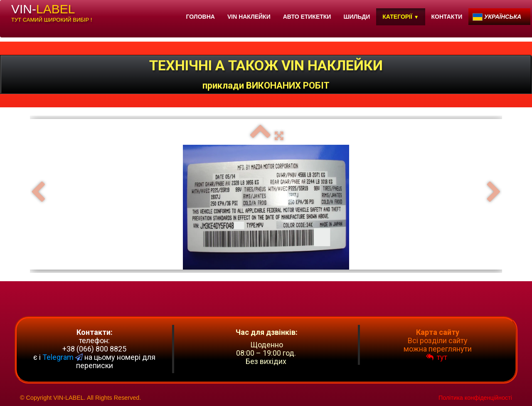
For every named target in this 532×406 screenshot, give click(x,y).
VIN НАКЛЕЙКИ (249, 17)
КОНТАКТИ (447, 17)
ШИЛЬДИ (357, 17)
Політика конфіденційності (475, 398)
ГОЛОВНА (201, 17)
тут (437, 357)
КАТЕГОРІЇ (400, 17)
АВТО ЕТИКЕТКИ (307, 17)
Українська (498, 17)
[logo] (52, 15)
